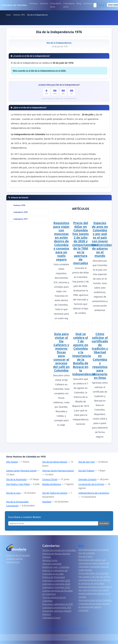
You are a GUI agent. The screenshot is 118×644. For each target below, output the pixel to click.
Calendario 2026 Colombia (59, 637)
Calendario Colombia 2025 (56, 580)
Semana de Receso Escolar (56, 553)
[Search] (95, 5)
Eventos (44, 3)
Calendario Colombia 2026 (56, 584)
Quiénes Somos (14, 558)
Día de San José (86, 462)
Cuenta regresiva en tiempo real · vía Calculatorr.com (59, 99)
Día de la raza (13, 493)
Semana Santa (50, 560)
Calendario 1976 (20, 212)
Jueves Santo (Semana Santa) (21, 470)
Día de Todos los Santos (55, 493)
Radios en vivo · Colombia (56, 567)
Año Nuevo (12, 462)
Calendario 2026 (56, 5)
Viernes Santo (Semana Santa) (58, 470)
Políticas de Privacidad (18, 555)
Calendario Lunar (51, 617)
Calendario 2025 (69, 5)
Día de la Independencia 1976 (59, 32)
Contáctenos (13, 562)
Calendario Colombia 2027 (56, 587)
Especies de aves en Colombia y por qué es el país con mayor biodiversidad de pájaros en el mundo (102, 239)
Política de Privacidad (54, 577)
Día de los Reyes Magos (55, 462)
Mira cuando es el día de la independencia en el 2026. (39, 71)
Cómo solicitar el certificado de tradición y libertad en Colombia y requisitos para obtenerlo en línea (100, 356)
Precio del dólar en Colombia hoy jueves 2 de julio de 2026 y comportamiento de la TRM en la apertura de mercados (85, 243)
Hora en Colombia (52, 564)
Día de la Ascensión (16, 479)
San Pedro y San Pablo (18, 484)
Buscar (102, 5)
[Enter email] (53, 523)
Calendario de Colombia (14, 5)
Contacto (88, 3)
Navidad (47, 502)
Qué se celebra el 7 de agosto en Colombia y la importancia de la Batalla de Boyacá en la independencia (84, 354)
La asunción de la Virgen (91, 484)
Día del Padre (85, 556)
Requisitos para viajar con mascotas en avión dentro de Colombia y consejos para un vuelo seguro (61, 241)
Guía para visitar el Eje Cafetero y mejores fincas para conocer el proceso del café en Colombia (61, 352)
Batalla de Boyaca (52, 484)
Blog (79, 3)
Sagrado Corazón (87, 479)
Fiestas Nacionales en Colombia (59, 550)
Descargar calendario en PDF (58, 604)
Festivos (34, 3)
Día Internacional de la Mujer (94, 549)
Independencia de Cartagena (94, 493)
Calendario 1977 (20, 219)
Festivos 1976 (19, 205)
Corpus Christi (50, 479)
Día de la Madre (87, 553)
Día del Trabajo (86, 470)
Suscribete (104, 523)
